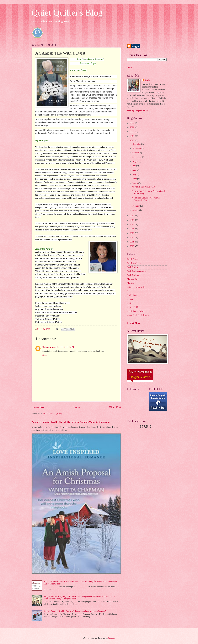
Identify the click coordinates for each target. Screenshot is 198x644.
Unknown (47, 347)
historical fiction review (137, 287)
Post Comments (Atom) (52, 413)
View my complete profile (138, 110)
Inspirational (132, 295)
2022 (132, 123)
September (137, 157)
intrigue (130, 299)
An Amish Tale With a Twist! (144, 187)
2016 (132, 220)
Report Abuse (134, 323)
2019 (132, 136)
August (136, 161)
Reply (45, 355)
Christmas (131, 283)
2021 (132, 127)
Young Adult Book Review (138, 315)
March (135, 183)
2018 (132, 140)
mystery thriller (133, 307)
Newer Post (38, 407)
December (137, 144)
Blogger (112, 638)
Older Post (115, 407)
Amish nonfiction (134, 263)
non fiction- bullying (135, 311)
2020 (132, 132)
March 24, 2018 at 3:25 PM (63, 347)
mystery (130, 303)
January (136, 210)
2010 (132, 246)
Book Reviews (133, 275)
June (135, 170)
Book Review (133, 267)
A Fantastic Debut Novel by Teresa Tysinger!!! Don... (146, 199)
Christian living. (134, 279)
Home (77, 407)
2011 (132, 242)
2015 (132, 225)
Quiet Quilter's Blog (67, 13)
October (136, 153)
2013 (132, 233)
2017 (132, 216)
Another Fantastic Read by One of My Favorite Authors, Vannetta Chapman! (71, 422)
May (135, 174)
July (134, 166)
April (135, 179)
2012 (132, 238)
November (137, 148)
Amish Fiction (133, 259)
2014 (132, 229)
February (136, 206)
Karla (147, 80)
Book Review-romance (136, 271)
